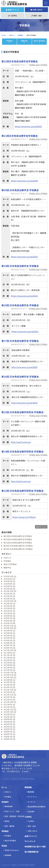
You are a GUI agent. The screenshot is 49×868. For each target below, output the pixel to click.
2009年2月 (8, 729)
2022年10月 (8, 601)
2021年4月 (8, 613)
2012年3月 (8, 700)
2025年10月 (8, 576)
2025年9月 (8, 579)
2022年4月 (8, 603)
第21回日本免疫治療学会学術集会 (18, 543)
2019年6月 (8, 633)
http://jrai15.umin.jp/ (21, 442)
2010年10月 (8, 712)
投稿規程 (8, 855)
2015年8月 (8, 665)
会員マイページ (12, 10)
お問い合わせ (36, 10)
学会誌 (4, 846)
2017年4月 (8, 658)
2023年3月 (8, 599)
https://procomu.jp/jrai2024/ (24, 181)
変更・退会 (37, 16)
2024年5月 (8, 586)
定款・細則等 (9, 826)
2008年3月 (8, 737)
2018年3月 (8, 648)
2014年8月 (8, 680)
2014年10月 (8, 677)
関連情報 (28, 787)
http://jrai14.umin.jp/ (21, 481)
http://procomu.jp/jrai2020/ (24, 367)
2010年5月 (8, 714)
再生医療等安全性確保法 (37, 807)
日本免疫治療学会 (15, 3)
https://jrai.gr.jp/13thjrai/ (24, 517)
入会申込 (13, 16)
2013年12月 (8, 690)
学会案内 (5, 802)
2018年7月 (8, 645)
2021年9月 (8, 608)
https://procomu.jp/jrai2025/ (28, 126)
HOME (4, 35)
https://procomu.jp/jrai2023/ (24, 257)
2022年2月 (8, 606)
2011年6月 (8, 704)
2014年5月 (8, 685)
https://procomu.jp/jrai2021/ (25, 331)
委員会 (7, 821)
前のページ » (41, 527)
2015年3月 (8, 670)
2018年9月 (8, 643)
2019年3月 (8, 638)
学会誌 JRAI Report (12, 850)
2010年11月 (8, 709)
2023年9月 (8, 594)
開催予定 (7, 568)
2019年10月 (8, 628)
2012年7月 (8, 697)
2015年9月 (8, 663)
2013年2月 (8, 692)
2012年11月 (8, 695)
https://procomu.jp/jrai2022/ (24, 296)
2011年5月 (8, 707)
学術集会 (32, 65)
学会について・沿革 (12, 811)
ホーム (4, 787)
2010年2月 (8, 717)
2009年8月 (8, 722)
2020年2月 (8, 623)
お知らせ (12, 35)
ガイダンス (32, 802)
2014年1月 (8, 687)
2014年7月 (8, 682)
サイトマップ (30, 841)
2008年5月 (8, 734)
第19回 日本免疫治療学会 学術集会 (18, 549)
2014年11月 (8, 675)
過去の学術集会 (42, 65)
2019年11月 (8, 626)
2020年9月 (8, 616)
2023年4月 (8, 596)
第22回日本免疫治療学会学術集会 (18, 539)
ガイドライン (32, 797)
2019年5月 (8, 636)
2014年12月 (8, 672)
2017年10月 (8, 650)
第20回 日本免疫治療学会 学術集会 (18, 546)
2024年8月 (8, 584)
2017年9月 (8, 653)
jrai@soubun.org (38, 771)
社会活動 (31, 811)
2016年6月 (8, 660)
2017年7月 (8, 655)
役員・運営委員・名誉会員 (14, 816)
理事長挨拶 (9, 806)
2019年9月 (8, 631)
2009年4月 (8, 727)
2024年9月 (8, 581)
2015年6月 (8, 667)
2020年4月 (8, 621)
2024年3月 (8, 589)
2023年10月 (8, 591)
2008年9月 (8, 732)
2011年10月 (8, 702)
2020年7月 (8, 618)
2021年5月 (8, 611)
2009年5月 (8, 724)
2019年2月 (8, 640)
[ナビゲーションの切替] (46, 3)
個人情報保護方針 (32, 852)
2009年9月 (8, 719)
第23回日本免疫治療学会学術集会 (18, 536)
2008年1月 (8, 739)
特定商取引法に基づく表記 (35, 846)
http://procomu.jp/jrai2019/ (24, 403)
